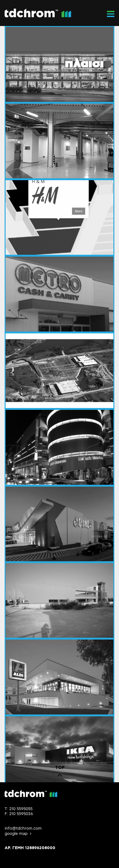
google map (19, 834)
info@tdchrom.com (23, 828)
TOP (60, 773)
